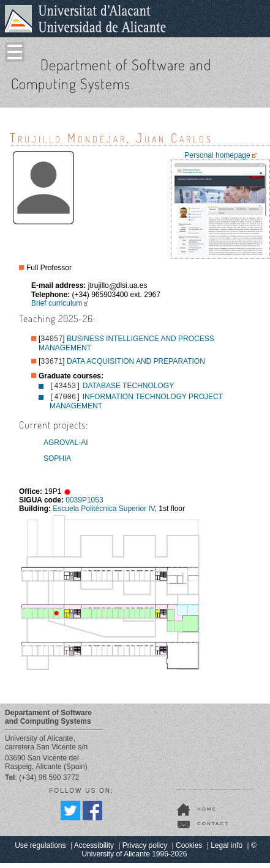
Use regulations (40, 850)
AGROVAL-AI (66, 447)
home (207, 814)
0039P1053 (84, 505)
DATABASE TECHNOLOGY (128, 389)
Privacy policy (145, 850)
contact (213, 829)
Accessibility (94, 850)
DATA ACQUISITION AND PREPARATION (136, 364)
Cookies (189, 850)
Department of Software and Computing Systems (111, 74)
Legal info (227, 850)
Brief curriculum (57, 303)
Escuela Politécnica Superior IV (103, 513)
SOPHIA (57, 463)
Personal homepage (217, 155)
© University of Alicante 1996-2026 (169, 855)
